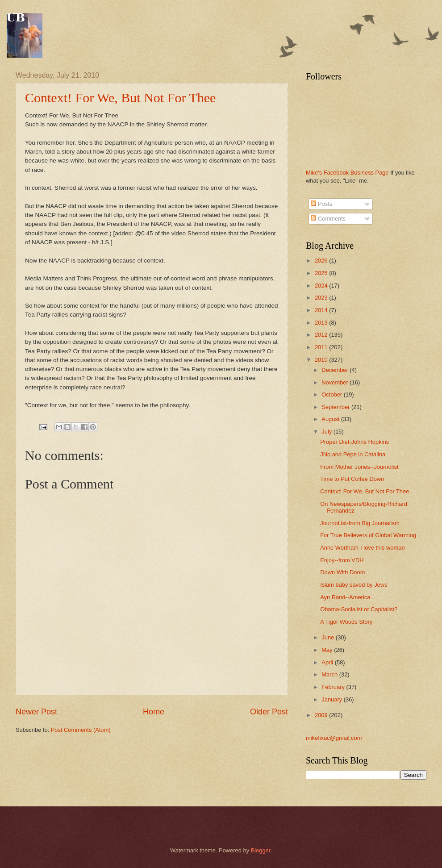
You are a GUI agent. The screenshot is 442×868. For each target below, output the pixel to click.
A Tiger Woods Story (346, 622)
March (330, 674)
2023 (322, 298)
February (334, 687)
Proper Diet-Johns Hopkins (354, 442)
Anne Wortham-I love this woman (362, 548)
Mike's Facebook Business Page (347, 173)
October (332, 394)
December (336, 370)
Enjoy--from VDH (342, 560)
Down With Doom (342, 572)
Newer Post (36, 712)
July (327, 432)
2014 (322, 310)
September (336, 407)
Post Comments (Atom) (81, 730)
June (329, 637)
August (331, 419)
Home (154, 712)
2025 (322, 273)
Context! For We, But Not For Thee (120, 98)
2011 (322, 347)
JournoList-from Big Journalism (360, 523)
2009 (322, 715)
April (328, 662)
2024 (322, 286)
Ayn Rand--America (345, 597)
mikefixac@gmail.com (334, 738)
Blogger (261, 850)
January (332, 699)
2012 (322, 335)
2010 (322, 360)
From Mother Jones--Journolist (359, 467)
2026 (322, 261)
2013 (322, 323)
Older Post (269, 712)
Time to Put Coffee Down (352, 479)
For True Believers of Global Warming (368, 535)
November (336, 382)
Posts (321, 204)
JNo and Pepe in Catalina (353, 454)
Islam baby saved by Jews (354, 585)
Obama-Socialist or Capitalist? (359, 609)
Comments (328, 219)
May (328, 650)
